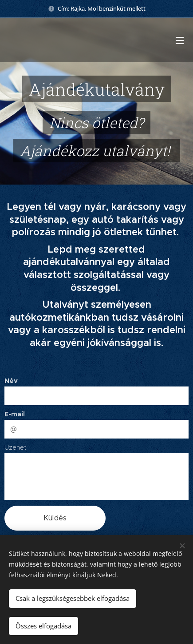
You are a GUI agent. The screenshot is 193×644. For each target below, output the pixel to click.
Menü (180, 40)
